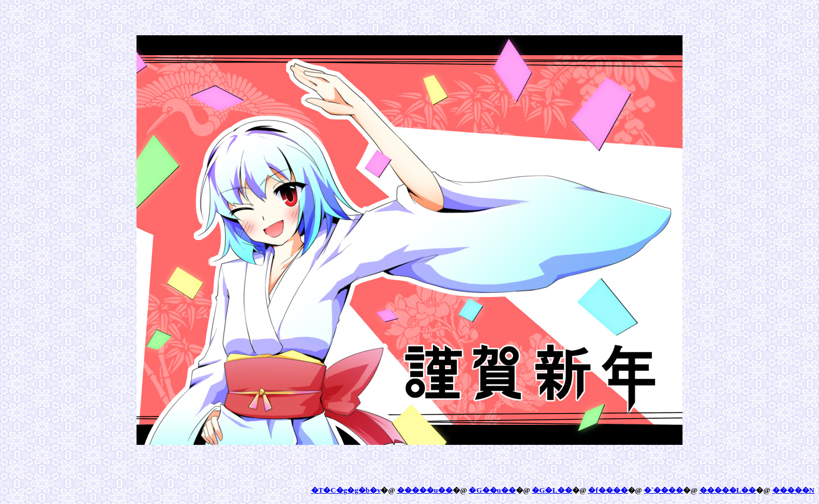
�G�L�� (552, 490)
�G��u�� (492, 490)
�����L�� (728, 490)
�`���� (663, 490)
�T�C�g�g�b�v (346, 490)
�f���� (608, 490)
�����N (793, 490)
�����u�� (425, 490)
